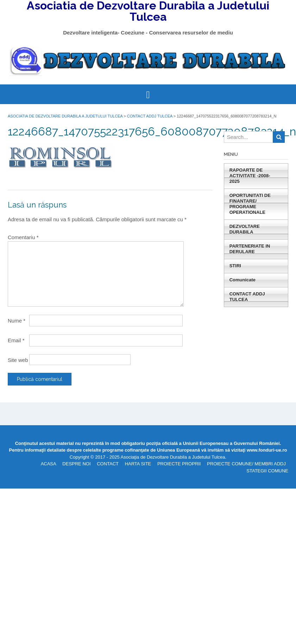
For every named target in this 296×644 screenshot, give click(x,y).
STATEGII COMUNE (267, 471)
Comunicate (243, 280)
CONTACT (108, 464)
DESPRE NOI (76, 464)
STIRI (235, 266)
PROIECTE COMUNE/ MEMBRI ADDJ (246, 464)
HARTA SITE (138, 464)
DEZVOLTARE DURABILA (245, 229)
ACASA (49, 464)
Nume (17, 321)
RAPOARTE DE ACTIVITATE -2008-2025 (250, 176)
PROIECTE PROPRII (179, 464)
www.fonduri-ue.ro (267, 450)
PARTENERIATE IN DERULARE (250, 249)
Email (16, 340)
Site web (18, 360)
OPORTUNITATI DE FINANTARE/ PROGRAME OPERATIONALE (250, 204)
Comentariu (23, 237)
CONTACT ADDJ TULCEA (247, 297)
